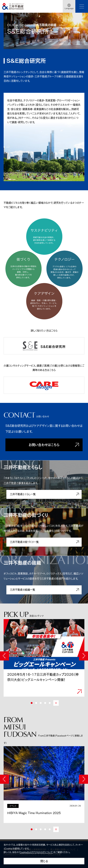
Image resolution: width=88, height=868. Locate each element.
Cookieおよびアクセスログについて (36, 852)
